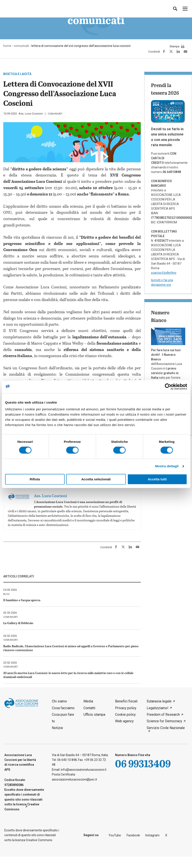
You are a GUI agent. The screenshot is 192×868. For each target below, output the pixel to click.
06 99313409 (143, 763)
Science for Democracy (164, 721)
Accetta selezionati (96, 479)
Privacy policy (126, 708)
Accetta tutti (157, 479)
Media (88, 701)
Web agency (124, 721)
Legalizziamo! (158, 708)
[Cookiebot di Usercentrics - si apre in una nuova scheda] (168, 387)
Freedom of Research (163, 715)
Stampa (177, 47)
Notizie (57, 728)
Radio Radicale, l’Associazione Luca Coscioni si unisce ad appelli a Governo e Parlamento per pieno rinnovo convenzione (71, 648)
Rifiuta (35, 479)
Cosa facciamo (63, 708)
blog (6, 594)
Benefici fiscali (126, 701)
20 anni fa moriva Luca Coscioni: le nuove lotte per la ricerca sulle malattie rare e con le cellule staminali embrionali (68, 675)
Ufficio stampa (94, 715)
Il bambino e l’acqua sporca (22, 600)
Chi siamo (59, 701)
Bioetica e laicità (17, 74)
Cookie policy (125, 715)
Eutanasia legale (159, 701)
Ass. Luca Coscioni (31, 114)
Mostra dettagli (167, 466)
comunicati (55, 114)
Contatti (89, 708)
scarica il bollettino (164, 273)
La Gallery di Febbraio (18, 623)
